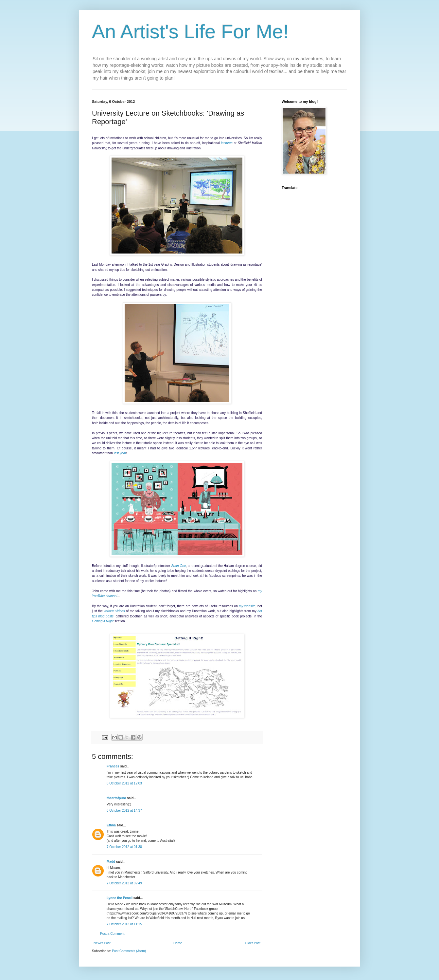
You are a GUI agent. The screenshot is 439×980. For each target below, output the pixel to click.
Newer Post (102, 943)
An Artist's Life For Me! (190, 32)
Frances (113, 766)
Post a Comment (112, 934)
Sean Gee (178, 566)
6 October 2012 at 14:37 (124, 810)
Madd (111, 862)
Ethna (111, 825)
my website (247, 606)
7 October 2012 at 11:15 (124, 924)
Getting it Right (103, 621)
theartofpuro (116, 798)
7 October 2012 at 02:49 (124, 883)
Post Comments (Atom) (129, 951)
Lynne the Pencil (120, 898)
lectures (227, 143)
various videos (114, 611)
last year (120, 453)
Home (178, 943)
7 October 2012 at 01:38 (124, 847)
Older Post (253, 943)
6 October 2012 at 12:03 (124, 783)
